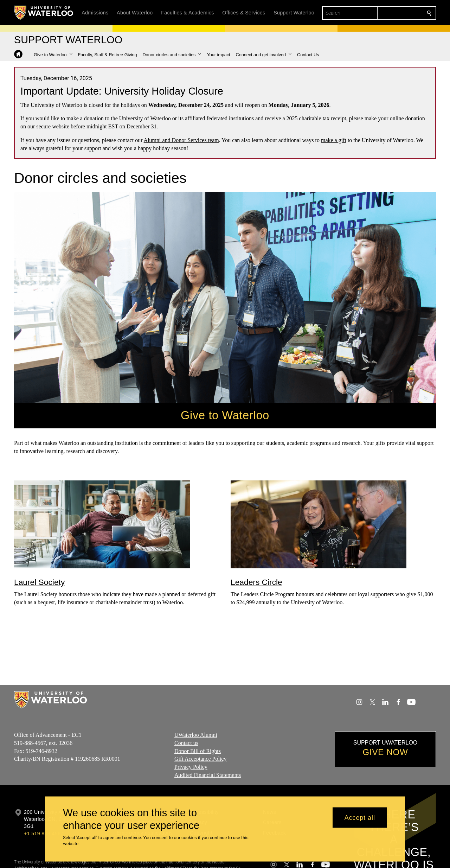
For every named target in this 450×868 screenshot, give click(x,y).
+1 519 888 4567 (44, 834)
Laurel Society (39, 582)
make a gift (334, 140)
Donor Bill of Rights (198, 751)
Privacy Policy (191, 767)
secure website (53, 126)
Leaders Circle (256, 582)
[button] (53, 55)
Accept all (360, 817)
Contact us (186, 743)
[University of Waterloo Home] (44, 13)
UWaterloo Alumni (196, 735)
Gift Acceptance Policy (200, 759)
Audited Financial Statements (208, 775)
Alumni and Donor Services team (181, 140)
